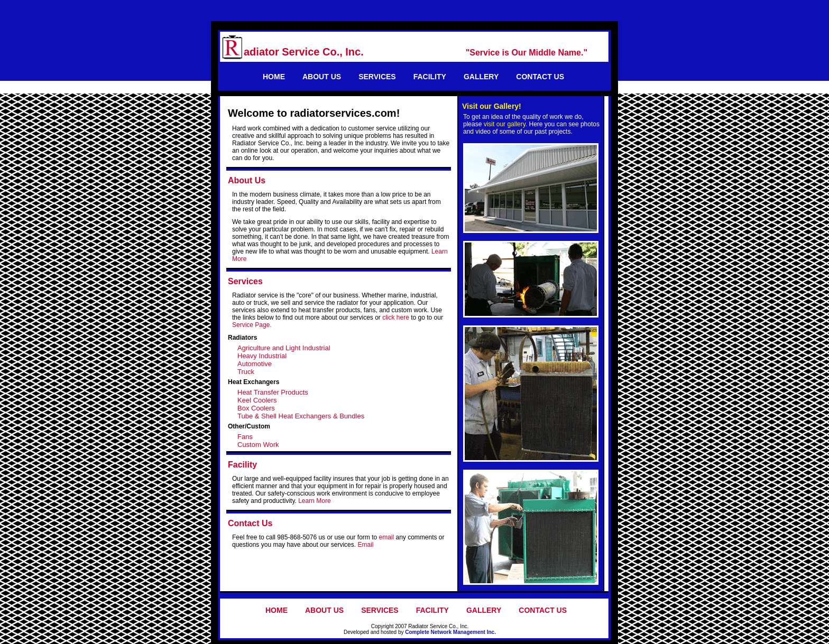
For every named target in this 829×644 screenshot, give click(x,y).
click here (396, 318)
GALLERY (481, 77)
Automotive (255, 364)
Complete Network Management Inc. (450, 632)
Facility (242, 465)
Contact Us (250, 523)
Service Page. (252, 325)
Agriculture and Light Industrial (284, 348)
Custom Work (258, 445)
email (386, 537)
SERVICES (377, 77)
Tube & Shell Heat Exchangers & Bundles (301, 416)
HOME (274, 77)
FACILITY (430, 77)
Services (245, 281)
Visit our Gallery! (492, 106)
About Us (247, 180)
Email (365, 545)
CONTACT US (540, 77)
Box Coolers (256, 408)
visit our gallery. (505, 124)
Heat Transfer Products (273, 392)
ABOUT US (322, 77)
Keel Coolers (257, 400)
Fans (245, 437)
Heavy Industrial (262, 356)
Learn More (314, 501)
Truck (246, 372)
